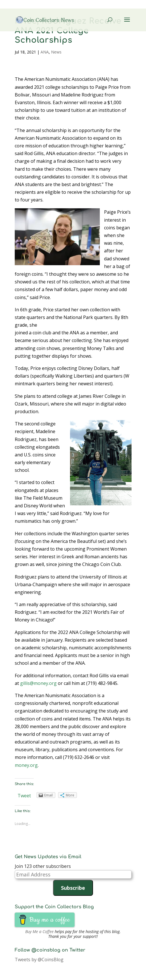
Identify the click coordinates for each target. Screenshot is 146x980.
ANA (45, 52)
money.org (26, 765)
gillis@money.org (38, 683)
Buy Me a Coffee (39, 931)
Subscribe (73, 888)
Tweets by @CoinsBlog (39, 960)
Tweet (24, 796)
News (56, 52)
